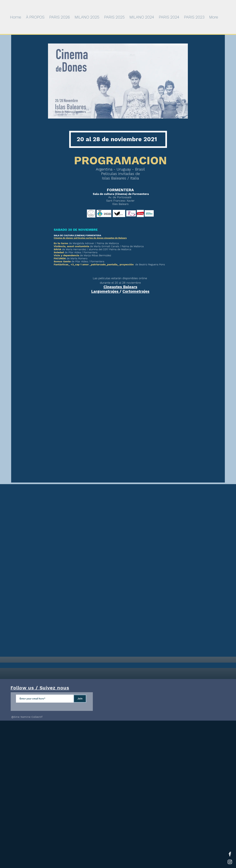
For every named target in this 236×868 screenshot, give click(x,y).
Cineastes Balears (120, 287)
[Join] (80, 699)
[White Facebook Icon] (230, 854)
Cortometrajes (136, 291)
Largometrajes (105, 291)
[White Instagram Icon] (230, 862)
